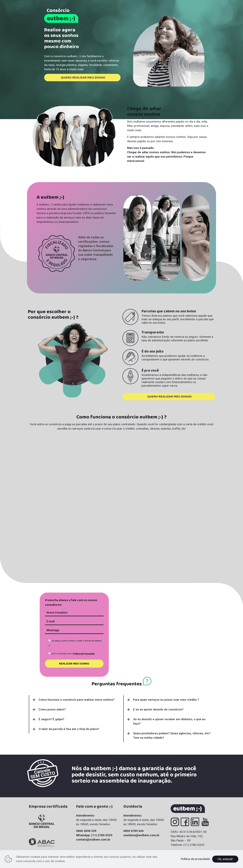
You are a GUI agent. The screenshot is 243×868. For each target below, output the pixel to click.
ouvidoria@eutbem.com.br (141, 835)
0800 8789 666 (134, 831)
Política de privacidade (195, 859)
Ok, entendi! (225, 859)
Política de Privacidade (84, 654)
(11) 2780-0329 (194, 845)
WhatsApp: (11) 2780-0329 (94, 835)
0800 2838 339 (86, 831)
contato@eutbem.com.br (93, 840)
